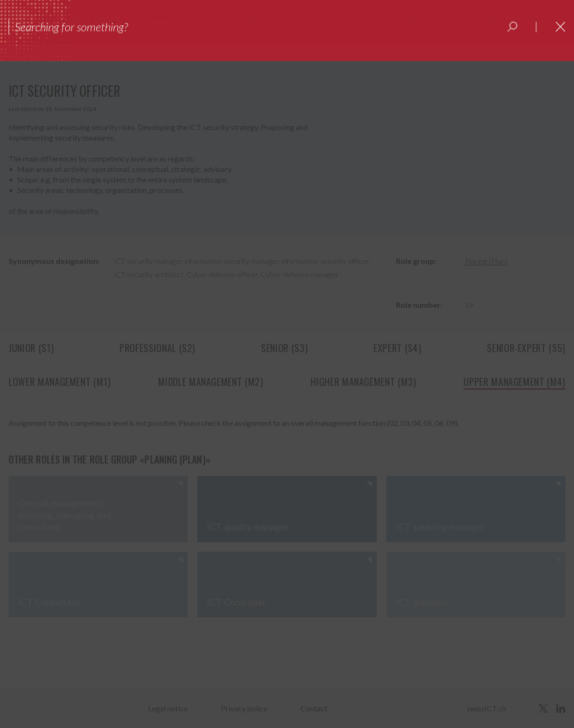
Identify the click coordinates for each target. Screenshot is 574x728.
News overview (407, 21)
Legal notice (168, 708)
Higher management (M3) (363, 382)
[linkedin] (561, 708)
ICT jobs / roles (83, 20)
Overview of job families (62, 53)
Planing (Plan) (116, 53)
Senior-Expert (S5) (526, 348)
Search (491, 21)
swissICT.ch (486, 708)
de (548, 21)
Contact (314, 708)
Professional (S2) (157, 348)
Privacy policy (244, 708)
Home (17, 53)
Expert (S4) (397, 348)
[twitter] (543, 708)
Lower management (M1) (60, 382)
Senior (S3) (284, 348)
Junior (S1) (31, 348)
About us (260, 21)
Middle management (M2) (211, 382)
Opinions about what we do (330, 21)
